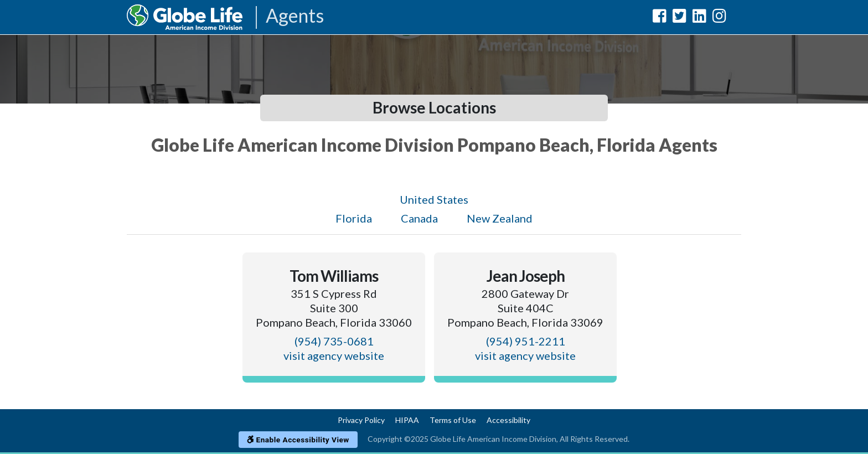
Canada (419, 218)
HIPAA (407, 420)
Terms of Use (453, 420)
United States (434, 199)
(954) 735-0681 (334, 341)
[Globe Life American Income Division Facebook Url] (660, 18)
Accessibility (508, 420)
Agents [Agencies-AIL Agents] (295, 16)
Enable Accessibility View (298, 440)
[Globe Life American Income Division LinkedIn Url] (699, 18)
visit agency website (334, 355)
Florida (354, 218)
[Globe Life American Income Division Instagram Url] (719, 18)
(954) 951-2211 (526, 341)
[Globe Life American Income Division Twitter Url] (680, 18)
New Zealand (500, 218)
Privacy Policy (361, 420)
